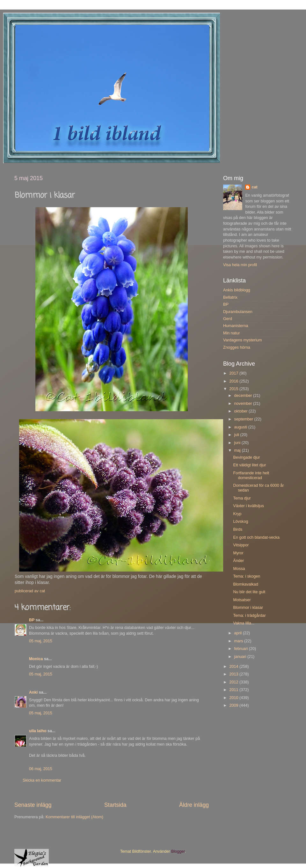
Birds (238, 529)
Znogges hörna (237, 347)
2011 (234, 690)
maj (238, 450)
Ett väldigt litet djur (249, 465)
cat (254, 187)
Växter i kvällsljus (248, 506)
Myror (238, 553)
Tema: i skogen (247, 576)
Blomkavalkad (245, 584)
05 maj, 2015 (41, 641)
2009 (234, 705)
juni (238, 443)
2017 (234, 373)
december (244, 396)
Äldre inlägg (194, 805)
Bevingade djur (246, 457)
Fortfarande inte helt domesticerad (251, 475)
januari (241, 657)
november (244, 404)
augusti (241, 427)
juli (237, 435)
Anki (33, 692)
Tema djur (242, 498)
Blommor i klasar (248, 608)
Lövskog (240, 522)
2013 (234, 674)
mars (239, 641)
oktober (242, 411)
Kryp (237, 514)
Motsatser (242, 600)
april (239, 633)
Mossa (239, 569)
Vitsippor (241, 545)
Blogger (178, 851)
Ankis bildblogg (237, 290)
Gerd (228, 319)
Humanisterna (236, 326)
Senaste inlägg (33, 805)
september (244, 419)
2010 (234, 698)
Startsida (115, 805)
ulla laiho (38, 731)
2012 (234, 682)
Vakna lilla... (244, 623)
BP (32, 620)
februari (242, 649)
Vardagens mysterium (243, 340)
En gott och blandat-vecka (256, 537)
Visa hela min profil (240, 265)
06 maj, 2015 (41, 769)
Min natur (232, 333)
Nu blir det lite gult (249, 592)
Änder (238, 561)
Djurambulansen (238, 312)
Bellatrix (230, 297)
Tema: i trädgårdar (249, 616)
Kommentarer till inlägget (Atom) (74, 817)
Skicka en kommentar (42, 780)
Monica (36, 659)
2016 (234, 381)
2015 (234, 389)
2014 (234, 667)
